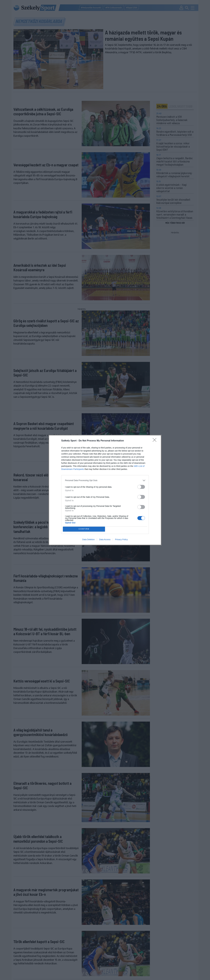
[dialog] (105, 490)
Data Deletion (88, 539)
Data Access (105, 539)
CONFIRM (84, 529)
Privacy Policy (121, 539)
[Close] (155, 441)
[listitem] (105, 480)
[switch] (141, 487)
